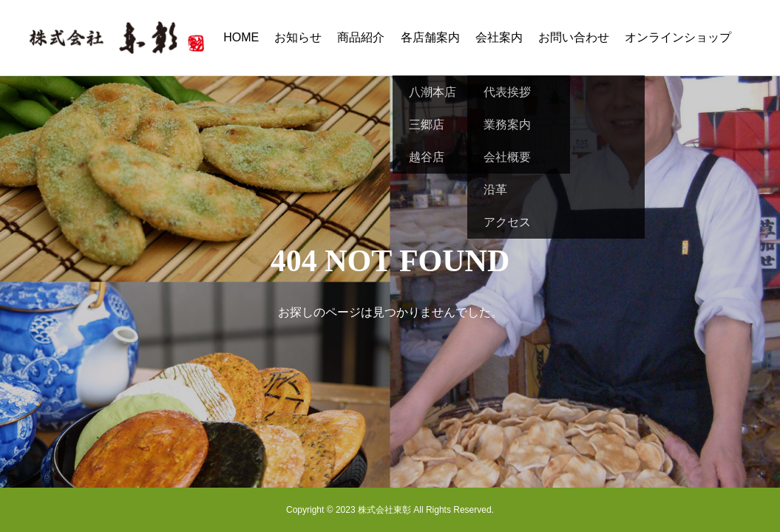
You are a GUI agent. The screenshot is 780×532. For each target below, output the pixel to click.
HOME (241, 37)
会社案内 (499, 37)
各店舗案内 (430, 37)
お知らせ (298, 37)
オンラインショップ (678, 37)
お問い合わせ (574, 37)
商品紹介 (361, 37)
